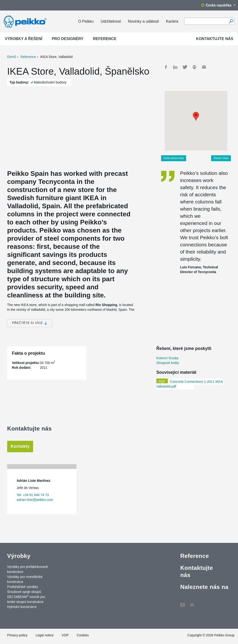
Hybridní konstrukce (22, 607)
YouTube (183, 602)
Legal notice (45, 635)
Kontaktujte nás (215, 39)
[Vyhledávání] (231, 21)
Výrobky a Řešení (24, 39)
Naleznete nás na (204, 587)
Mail (204, 67)
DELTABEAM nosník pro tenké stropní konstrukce (26, 599)
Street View (221, 158)
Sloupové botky (168, 363)
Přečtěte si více (30, 323)
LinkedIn (175, 67)
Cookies (83, 635)
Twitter (185, 67)
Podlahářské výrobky (23, 587)
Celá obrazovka (174, 158)
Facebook (166, 67)
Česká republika (218, 5)
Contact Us (192, 602)
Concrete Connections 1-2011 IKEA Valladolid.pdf (190, 384)
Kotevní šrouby (167, 358)
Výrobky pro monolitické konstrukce (25, 579)
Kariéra (172, 21)
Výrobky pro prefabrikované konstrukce (27, 569)
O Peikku (86, 21)
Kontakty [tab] (20, 446)
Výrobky (19, 556)
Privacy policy (17, 635)
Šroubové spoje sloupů (24, 592)
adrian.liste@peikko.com (35, 500)
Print (194, 67)
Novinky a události (144, 21)
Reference (105, 39)
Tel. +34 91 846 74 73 (33, 495)
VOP (65, 635)
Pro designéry (68, 39)
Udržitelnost (111, 21)
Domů (12, 57)
